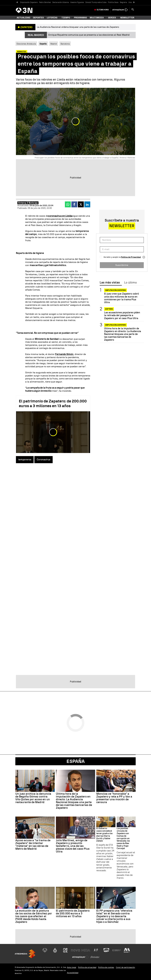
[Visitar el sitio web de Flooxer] (95, 957)
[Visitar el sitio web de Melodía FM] (127, 950)
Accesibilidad (73, 973)
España (76, 761)
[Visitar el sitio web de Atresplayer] (81, 957)
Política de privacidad (87, 967)
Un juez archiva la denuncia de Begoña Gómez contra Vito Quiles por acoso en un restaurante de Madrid (33, 798)
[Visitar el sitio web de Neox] (65, 950)
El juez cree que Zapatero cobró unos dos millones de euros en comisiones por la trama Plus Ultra (122, 298)
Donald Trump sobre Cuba (96, 2)
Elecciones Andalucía (26, 44)
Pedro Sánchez (45, 2)
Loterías (52, 18)
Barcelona (65, 44)
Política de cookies (106, 967)
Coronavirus (44, 460)
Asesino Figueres (77, 2)
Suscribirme (122, 265)
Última (103, 10)
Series (112, 18)
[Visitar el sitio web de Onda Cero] (106, 950)
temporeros (25, 460)
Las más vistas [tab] (110, 283)
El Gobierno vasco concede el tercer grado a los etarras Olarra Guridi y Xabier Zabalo (104, 835)
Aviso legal (72, 967)
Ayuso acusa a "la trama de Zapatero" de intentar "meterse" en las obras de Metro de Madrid (33, 844)
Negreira (123, 2)
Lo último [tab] (130, 283)
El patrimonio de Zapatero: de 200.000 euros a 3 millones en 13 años (53, 403)
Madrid (54, 44)
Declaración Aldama (61, 2)
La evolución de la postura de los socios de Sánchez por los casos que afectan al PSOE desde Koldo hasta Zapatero (34, 916)
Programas (80, 18)
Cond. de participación (125, 967)
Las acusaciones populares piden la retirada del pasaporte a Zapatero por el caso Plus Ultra (122, 315)
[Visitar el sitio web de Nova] (75, 950)
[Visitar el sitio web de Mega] (86, 950)
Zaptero (109, 309)
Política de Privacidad (131, 257)
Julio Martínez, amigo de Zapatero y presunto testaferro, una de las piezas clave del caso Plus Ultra (73, 846)
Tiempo (66, 18)
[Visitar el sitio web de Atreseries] (96, 950)
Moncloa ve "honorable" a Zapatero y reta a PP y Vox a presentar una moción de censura (114, 798)
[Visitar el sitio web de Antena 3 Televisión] (45, 950)
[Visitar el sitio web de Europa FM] (117, 950)
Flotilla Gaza (113, 2)
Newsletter (127, 18)
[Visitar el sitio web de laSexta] (55, 950)
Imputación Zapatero (29, 2)
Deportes (38, 18)
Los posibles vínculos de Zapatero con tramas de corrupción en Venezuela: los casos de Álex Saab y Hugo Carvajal (123, 838)
